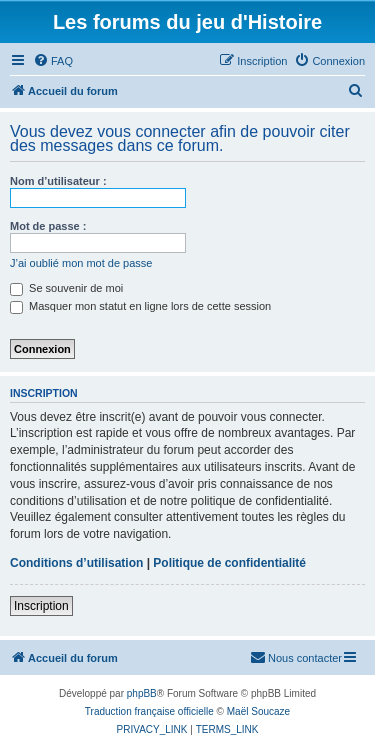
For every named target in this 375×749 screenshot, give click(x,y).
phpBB (142, 693)
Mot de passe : (48, 226)
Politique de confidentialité (229, 563)
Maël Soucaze (258, 711)
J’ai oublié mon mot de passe (81, 263)
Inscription (41, 606)
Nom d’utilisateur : (58, 181)
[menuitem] (53, 61)
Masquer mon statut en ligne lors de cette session (140, 306)
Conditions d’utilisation (76, 563)
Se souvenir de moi (66, 288)
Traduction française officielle (149, 711)
